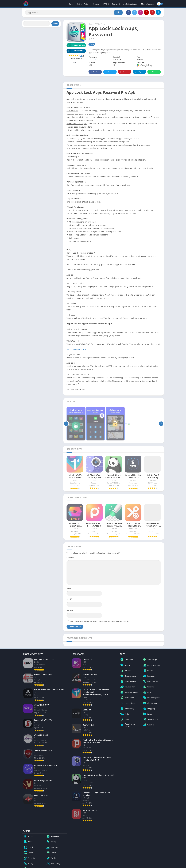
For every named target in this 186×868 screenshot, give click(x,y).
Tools (103, 24)
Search (55, 24)
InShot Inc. (93, 59)
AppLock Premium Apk (76, 349)
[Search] (74, 13)
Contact (96, 4)
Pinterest (124, 72)
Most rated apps (148, 4)
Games (115, 4)
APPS (105, 4)
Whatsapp (154, 72)
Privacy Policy (83, 4)
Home (71, 4)
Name (69, 588)
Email (69, 599)
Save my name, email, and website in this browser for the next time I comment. (100, 621)
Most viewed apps (130, 4)
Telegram (139, 72)
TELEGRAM (75, 51)
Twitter (109, 72)
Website (70, 610)
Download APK (76, 45)
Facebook (95, 72)
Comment (71, 558)
